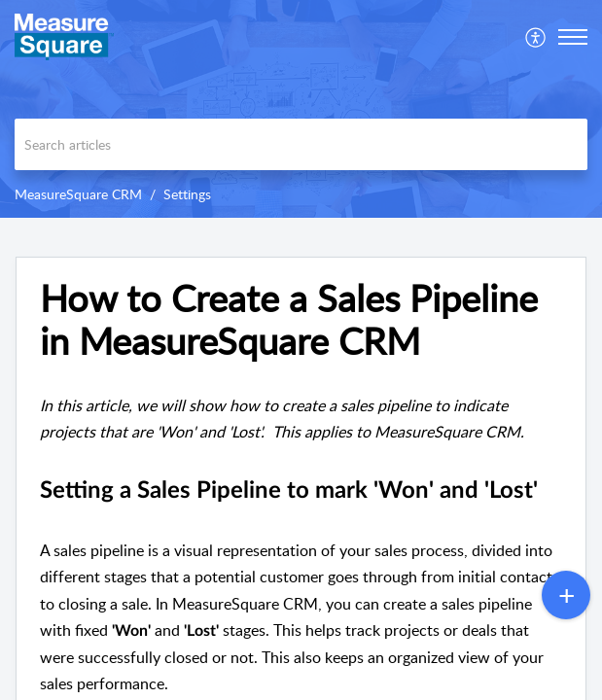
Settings (187, 194)
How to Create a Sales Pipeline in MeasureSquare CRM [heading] (289, 320)
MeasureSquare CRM (78, 194)
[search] (301, 144)
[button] (536, 37)
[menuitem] (536, 37)
